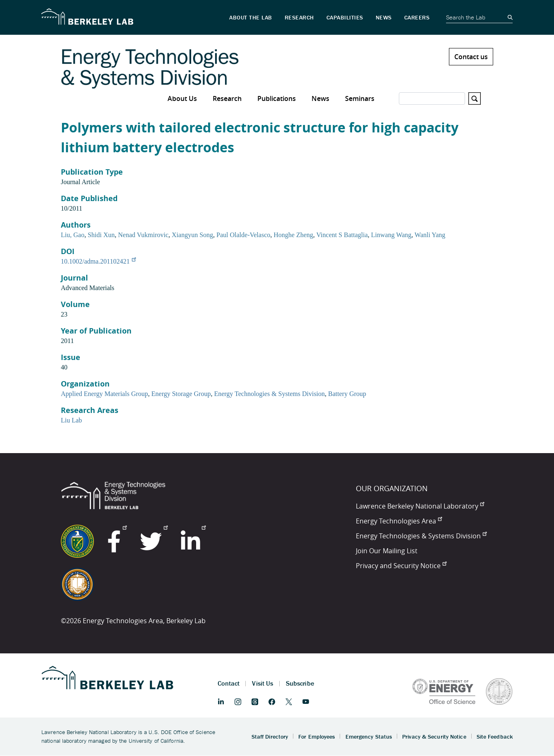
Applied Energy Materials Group (104, 394)
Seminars (360, 98)
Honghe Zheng (293, 235)
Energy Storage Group (181, 394)
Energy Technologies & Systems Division (269, 394)
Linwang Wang (391, 235)
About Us (182, 98)
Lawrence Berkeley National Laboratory (420, 506)
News (320, 98)
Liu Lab (71, 420)
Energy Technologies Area (399, 521)
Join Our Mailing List (387, 551)
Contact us (471, 57)
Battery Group (347, 394)
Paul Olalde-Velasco (243, 235)
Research (227, 98)
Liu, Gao (73, 235)
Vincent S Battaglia (342, 235)
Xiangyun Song (192, 235)
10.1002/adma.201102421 (98, 261)
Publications (277, 98)
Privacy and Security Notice (401, 566)
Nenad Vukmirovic (143, 235)
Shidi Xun (101, 235)
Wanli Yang (430, 235)
